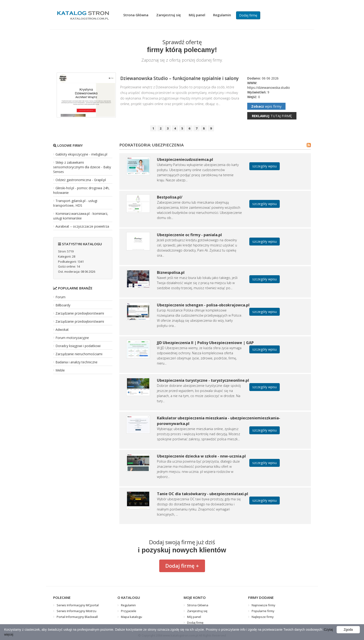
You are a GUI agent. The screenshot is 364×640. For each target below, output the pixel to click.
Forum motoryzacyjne (72, 338)
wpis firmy (266, 106)
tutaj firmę (272, 116)
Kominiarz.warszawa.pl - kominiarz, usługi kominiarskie (81, 216)
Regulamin (222, 15)
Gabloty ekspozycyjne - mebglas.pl (81, 154)
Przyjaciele (129, 611)
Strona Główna (136, 15)
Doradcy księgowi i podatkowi (78, 346)
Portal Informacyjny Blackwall (77, 617)
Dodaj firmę (248, 15)
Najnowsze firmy (263, 605)
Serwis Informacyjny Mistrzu (76, 611)
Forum (60, 297)
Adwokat (62, 330)
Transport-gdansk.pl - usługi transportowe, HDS (75, 203)
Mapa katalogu (132, 617)
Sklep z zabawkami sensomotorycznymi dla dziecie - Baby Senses (82, 167)
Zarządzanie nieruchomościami (79, 354)
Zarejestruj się (169, 15)
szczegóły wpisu (265, 166)
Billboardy (63, 305)
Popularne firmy (263, 611)
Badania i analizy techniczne (76, 362)
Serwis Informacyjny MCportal (78, 605)
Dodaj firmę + (182, 566)
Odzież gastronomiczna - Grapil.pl (81, 180)
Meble (60, 370)
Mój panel (197, 15)
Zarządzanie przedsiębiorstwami (80, 313)
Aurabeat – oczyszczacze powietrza (82, 226)
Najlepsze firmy (263, 617)
